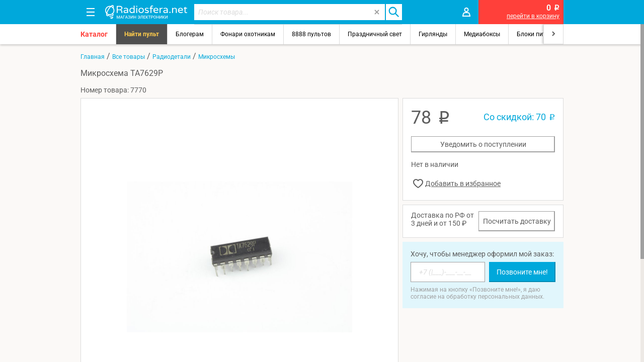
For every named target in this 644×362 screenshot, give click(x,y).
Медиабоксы (482, 34)
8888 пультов (311, 34)
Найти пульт (142, 34)
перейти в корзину (533, 16)
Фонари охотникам (248, 34)
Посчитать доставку (517, 221)
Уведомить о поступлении (483, 144)
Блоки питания (538, 34)
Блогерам (190, 34)
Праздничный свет (375, 34)
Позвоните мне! (522, 272)
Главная (93, 57)
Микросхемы (217, 57)
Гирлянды (433, 34)
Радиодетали (172, 57)
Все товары (129, 57)
